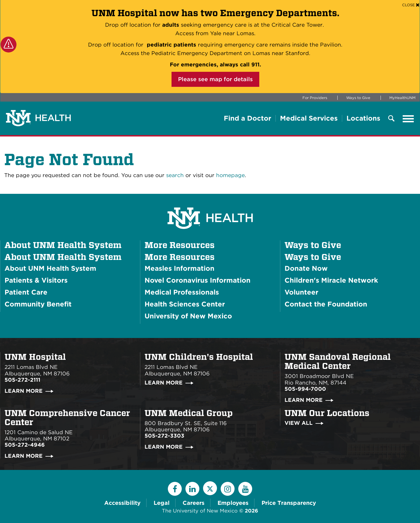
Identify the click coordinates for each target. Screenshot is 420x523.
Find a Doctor (247, 118)
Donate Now (306, 268)
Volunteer (301, 292)
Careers (194, 503)
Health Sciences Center (185, 304)
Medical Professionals (182, 292)
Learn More (24, 391)
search (175, 175)
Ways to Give (358, 98)
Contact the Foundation (326, 304)
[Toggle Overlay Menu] (391, 119)
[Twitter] (210, 488)
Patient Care (26, 292)
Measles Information (179, 268)
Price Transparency (289, 503)
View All (299, 423)
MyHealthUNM (402, 98)
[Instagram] (228, 489)
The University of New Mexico (200, 511)
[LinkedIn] (192, 489)
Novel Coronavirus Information (198, 280)
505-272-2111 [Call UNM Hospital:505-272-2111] (22, 380)
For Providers (315, 98)
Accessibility (122, 503)
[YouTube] (245, 489)
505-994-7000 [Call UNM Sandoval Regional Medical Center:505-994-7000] (305, 389)
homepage (230, 175)
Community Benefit (38, 304)
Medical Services (309, 118)
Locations (363, 118)
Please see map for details (215, 79)
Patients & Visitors (36, 280)
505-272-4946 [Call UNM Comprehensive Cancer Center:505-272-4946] (25, 445)
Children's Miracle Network (331, 280)
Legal (162, 503)
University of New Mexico (188, 316)
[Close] (411, 5)
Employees (233, 503)
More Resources (180, 257)
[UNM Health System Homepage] (210, 202)
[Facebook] (175, 489)
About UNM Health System (63, 257)
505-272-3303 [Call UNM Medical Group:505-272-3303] (164, 436)
